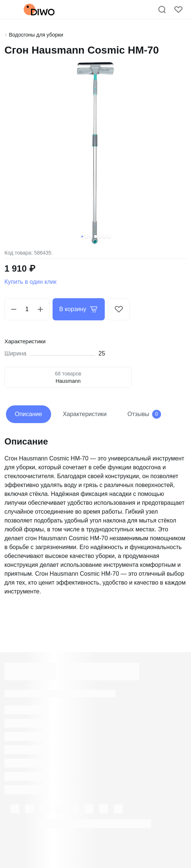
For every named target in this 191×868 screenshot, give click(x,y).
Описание (29, 414)
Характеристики (85, 414)
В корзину (79, 309)
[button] (82, 236)
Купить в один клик (31, 282)
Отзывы (144, 414)
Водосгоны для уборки (36, 35)
